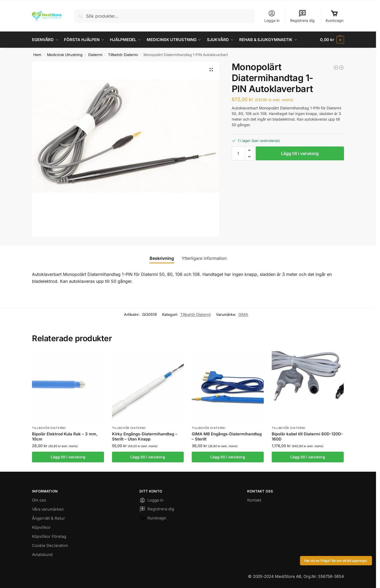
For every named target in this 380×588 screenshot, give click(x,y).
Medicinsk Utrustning (65, 55)
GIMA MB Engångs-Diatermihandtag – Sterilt (227, 437)
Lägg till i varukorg (300, 153)
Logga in (272, 16)
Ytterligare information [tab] (204, 258)
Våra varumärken (48, 509)
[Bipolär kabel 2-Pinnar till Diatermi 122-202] (336, 67)
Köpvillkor (41, 527)
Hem (37, 55)
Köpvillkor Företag (49, 536)
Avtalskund (42, 555)
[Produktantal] (238, 153)
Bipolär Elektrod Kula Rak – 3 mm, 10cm (65, 437)
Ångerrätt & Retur (49, 518)
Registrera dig (302, 16)
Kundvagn (335, 16)
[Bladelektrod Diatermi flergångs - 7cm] (341, 67)
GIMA (243, 314)
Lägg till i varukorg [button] (68, 457)
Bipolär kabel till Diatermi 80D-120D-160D (307, 437)
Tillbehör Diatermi (123, 55)
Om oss (39, 500)
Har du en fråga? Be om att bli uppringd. (336, 561)
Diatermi (95, 55)
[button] (332, 40)
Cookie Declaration (50, 545)
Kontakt (254, 500)
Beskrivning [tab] (162, 258)
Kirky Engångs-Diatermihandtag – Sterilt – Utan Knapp (145, 437)
